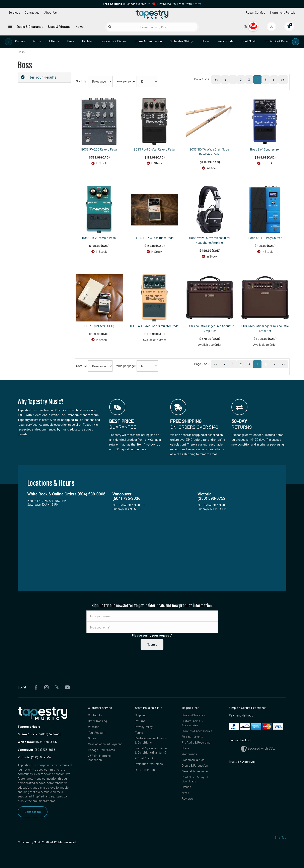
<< (216, 79)
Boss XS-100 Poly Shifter (265, 238)
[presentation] (8, 42)
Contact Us (33, 812)
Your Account (97, 734)
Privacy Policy (144, 727)
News (79, 26)
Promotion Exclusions (150, 767)
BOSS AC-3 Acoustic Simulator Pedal (155, 326)
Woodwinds (225, 41)
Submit (152, 644)
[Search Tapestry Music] (152, 27)
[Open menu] (10, 26)
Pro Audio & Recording (280, 41)
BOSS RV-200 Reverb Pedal (99, 149)
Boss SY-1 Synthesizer (265, 149)
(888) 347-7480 (51, 734)
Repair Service (255, 12)
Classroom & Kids (194, 762)
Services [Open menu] (14, 12)
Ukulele (87, 41)
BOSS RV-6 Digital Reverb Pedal (154, 149)
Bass (71, 41)
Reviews (188, 803)
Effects (54, 41)
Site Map (281, 838)
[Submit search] (110, 27)
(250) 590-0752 (34, 757)
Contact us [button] (32, 12)
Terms (139, 734)
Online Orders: (28, 734)
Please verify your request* (152, 635)
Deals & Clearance (30, 26)
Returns (140, 721)
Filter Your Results (39, 77)
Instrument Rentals (283, 12)
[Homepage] (152, 15)
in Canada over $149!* (127, 4)
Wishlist (94, 727)
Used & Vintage (59, 26)
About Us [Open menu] (51, 12)
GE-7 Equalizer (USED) (99, 326)
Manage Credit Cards (102, 756)
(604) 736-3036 (36, 749)
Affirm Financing (146, 761)
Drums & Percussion (148, 41)
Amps (37, 41)
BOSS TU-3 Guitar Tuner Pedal (154, 238)
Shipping (141, 715)
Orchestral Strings (182, 41)
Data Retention (145, 773)
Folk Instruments (193, 738)
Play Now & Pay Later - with (179, 4)
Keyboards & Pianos (113, 41)
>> (283, 79)
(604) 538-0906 (37, 742)
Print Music (249, 41)
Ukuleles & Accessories (198, 732)
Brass (206, 41)
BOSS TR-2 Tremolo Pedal (99, 238)
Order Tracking (98, 721)
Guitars (20, 41)
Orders (92, 740)
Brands (187, 791)
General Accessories (196, 775)
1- (40, 734)
